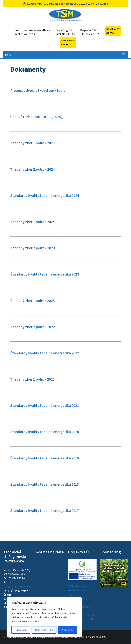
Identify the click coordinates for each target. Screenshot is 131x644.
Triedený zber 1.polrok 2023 (32, 301)
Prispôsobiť (21, 630)
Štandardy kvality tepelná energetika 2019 (45, 458)
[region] (44, 617)
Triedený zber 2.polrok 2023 (33, 248)
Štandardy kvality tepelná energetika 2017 (45, 511)
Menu (8, 55)
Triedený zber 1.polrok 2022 (32, 379)
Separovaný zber (67, 42)
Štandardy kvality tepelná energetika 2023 (45, 274)
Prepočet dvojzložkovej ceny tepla (38, 90)
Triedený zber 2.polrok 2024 (33, 169)
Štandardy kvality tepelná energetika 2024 (45, 195)
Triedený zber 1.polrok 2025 (32, 143)
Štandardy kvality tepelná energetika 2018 (45, 484)
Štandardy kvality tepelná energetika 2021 (45, 405)
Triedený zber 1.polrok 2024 (32, 222)
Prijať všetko (68, 630)
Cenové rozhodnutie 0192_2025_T (38, 117)
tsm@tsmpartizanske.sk (18, 587)
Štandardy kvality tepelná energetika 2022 (45, 353)
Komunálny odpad (113, 31)
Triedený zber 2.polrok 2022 (32, 327)
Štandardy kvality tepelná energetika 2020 (45, 432)
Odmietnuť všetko (44, 630)
